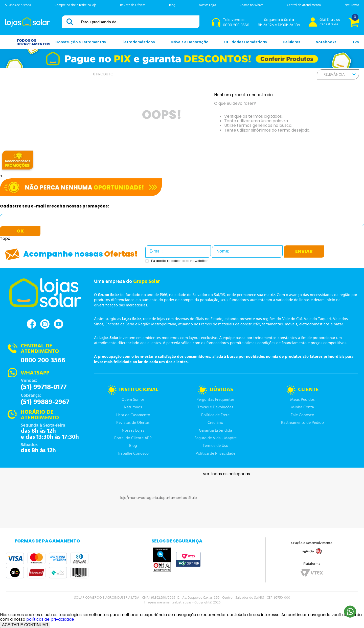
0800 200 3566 (43, 361)
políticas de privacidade (50, 619)
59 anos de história (18, 5)
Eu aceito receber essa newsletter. (180, 261)
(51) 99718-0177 (44, 387)
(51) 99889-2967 (45, 402)
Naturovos (352, 5)
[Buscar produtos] (71, 22)
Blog (172, 5)
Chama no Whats (251, 5)
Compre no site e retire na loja (75, 5)
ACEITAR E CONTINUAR (25, 625)
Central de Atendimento (304, 5)
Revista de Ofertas (133, 5)
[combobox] (131, 22)
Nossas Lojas (207, 5)
